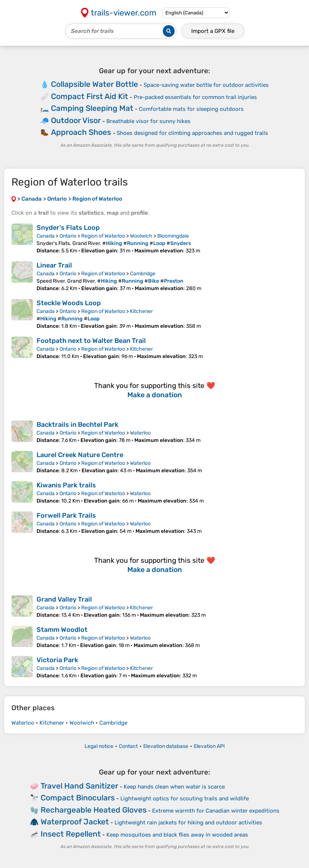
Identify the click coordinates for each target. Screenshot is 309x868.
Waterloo (140, 433)
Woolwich (141, 236)
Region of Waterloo (103, 236)
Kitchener (141, 311)
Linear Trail (54, 265)
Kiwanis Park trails (66, 485)
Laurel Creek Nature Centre (80, 455)
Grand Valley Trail (64, 599)
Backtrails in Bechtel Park (78, 425)
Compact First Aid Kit (90, 96)
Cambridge (143, 274)
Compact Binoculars (78, 798)
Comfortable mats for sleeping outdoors (191, 109)
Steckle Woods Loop (69, 303)
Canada (46, 236)
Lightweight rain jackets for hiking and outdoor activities (188, 823)
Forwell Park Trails (66, 515)
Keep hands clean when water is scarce (174, 787)
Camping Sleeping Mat (92, 108)
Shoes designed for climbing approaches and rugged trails (192, 133)
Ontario (68, 236)
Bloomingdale (173, 236)
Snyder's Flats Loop (68, 228)
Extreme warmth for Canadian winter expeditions (216, 811)
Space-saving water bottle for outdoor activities (206, 85)
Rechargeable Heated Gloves (94, 810)
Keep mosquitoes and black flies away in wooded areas (177, 835)
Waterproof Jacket (75, 822)
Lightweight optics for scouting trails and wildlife (185, 799)
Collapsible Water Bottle (95, 84)
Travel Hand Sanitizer (79, 786)
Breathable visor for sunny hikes (148, 121)
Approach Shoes (81, 132)
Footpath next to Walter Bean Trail (91, 341)
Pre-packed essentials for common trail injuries (195, 97)
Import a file (213, 31)
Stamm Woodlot (62, 630)
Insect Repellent (71, 834)
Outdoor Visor (76, 120)
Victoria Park (57, 660)
